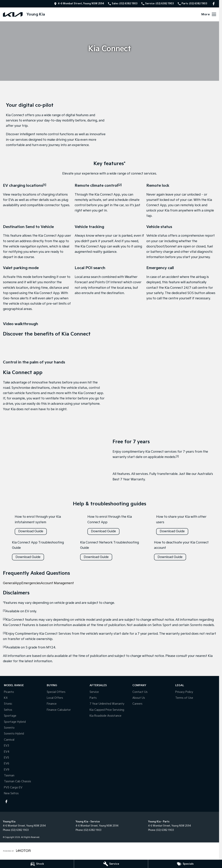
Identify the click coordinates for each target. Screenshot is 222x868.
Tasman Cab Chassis (17, 781)
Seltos (8, 710)
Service (94, 692)
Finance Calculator (59, 710)
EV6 (7, 764)
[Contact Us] (79, 4)
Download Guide (31, 531)
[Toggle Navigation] (209, 14)
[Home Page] (13, 14)
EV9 (7, 770)
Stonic (8, 704)
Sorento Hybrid (14, 734)
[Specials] (185, 864)
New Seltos (11, 793)
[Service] (111, 864)
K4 (6, 698)
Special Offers (56, 692)
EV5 (6, 758)
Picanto (9, 692)
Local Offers (55, 698)
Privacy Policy (184, 692)
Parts (93, 698)
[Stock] (37, 864)
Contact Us (140, 692)
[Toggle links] (17, 851)
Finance (52, 704)
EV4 (7, 752)
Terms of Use (184, 698)
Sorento (9, 728)
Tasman (9, 776)
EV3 (6, 746)
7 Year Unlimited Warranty (107, 704)
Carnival (9, 740)
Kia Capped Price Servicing (107, 710)
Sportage (10, 716)
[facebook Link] (214, 4)
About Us (139, 698)
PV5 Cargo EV (13, 788)
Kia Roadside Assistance (105, 716)
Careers (137, 704)
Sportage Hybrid (15, 722)
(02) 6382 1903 (20, 830)
